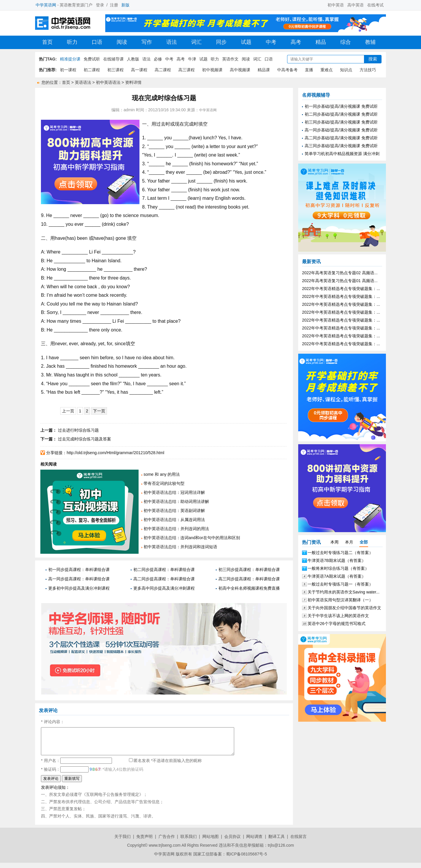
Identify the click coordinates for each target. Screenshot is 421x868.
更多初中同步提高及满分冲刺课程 (79, 588)
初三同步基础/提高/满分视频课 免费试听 (341, 122)
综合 (346, 42)
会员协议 (232, 842)
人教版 (133, 59)
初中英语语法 (108, 82)
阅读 (122, 42)
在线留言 (299, 842)
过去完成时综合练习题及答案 (84, 439)
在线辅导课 (113, 59)
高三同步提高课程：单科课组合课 (249, 579)
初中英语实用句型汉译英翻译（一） (340, 600)
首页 (47, 42)
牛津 (192, 59)
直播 (309, 70)
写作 (147, 42)
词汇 (196, 42)
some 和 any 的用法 (162, 474)
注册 (114, 5)
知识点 (346, 70)
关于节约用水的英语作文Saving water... (344, 592)
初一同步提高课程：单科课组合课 (79, 570)
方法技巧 (368, 70)
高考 (296, 42)
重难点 (327, 70)
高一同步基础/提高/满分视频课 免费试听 (341, 130)
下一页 (99, 411)
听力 (72, 42)
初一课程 (68, 70)
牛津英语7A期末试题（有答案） (337, 576)
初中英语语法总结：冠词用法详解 (174, 492)
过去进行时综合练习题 (78, 430)
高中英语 (356, 5)
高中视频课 (240, 70)
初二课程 (92, 70)
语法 (172, 42)
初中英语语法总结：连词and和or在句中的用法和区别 (192, 538)
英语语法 (83, 82)
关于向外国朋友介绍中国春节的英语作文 (344, 608)
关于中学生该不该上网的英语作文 (338, 616)
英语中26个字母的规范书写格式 (337, 624)
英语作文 (230, 59)
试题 (246, 42)
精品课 (264, 70)
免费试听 (92, 59)
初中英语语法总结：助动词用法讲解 (176, 501)
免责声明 (144, 842)
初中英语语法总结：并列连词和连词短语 (180, 547)
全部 (364, 542)
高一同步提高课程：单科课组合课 (79, 579)
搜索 (373, 59)
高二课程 (163, 70)
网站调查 (254, 842)
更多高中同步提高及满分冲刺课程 (164, 588)
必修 (158, 59)
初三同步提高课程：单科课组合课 (249, 570)
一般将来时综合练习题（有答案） (338, 568)
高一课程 (139, 70)
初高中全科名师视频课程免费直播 (249, 588)
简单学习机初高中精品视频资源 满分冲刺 (342, 154)
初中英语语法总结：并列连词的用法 (176, 529)
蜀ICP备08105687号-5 (246, 859)
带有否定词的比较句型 (164, 483)
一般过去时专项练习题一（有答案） (340, 584)
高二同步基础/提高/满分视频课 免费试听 (341, 138)
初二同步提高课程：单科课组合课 (164, 570)
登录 (100, 5)
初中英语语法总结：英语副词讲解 (174, 511)
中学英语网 (208, 110)
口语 (97, 42)
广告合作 (167, 842)
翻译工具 (277, 842)
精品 (321, 42)
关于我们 (122, 842)
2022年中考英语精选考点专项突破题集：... (341, 289)
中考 (271, 42)
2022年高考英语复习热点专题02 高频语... (340, 273)
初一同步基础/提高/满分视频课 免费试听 (341, 106)
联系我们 (189, 842)
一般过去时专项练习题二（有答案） (340, 553)
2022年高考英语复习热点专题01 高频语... (340, 281)
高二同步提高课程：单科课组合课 (164, 579)
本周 (334, 542)
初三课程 (115, 70)
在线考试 (375, 5)
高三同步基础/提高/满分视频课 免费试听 (341, 146)
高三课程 (187, 70)
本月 (349, 542)
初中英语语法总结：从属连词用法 (174, 520)
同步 (221, 42)
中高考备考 (287, 70)
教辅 (370, 42)
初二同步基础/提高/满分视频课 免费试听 (341, 114)
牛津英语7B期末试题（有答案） (337, 560)
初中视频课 (212, 70)
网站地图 (210, 842)
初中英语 (336, 5)
